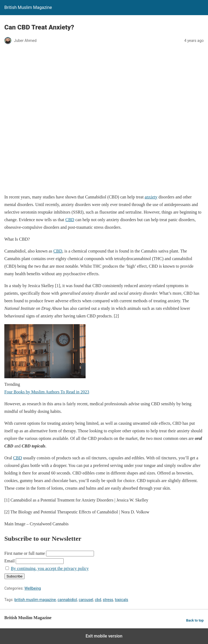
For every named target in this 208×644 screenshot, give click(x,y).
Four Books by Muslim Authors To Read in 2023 (47, 392)
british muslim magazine (35, 600)
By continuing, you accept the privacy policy (50, 568)
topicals (121, 600)
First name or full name (25, 553)
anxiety (151, 197)
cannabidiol (67, 600)
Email (9, 561)
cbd (98, 600)
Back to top (195, 620)
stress (108, 600)
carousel (86, 600)
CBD (70, 220)
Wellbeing (33, 588)
